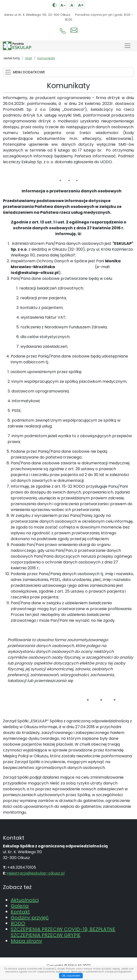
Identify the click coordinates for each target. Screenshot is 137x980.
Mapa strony (26, 941)
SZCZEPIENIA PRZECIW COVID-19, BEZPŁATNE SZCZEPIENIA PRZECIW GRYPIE (63, 932)
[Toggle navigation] (128, 46)
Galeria (20, 906)
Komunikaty (46, 58)
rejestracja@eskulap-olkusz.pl (36, 873)
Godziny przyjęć (30, 918)
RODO (18, 923)
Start (29, 58)
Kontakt (20, 912)
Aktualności (25, 900)
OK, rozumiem (71, 976)
